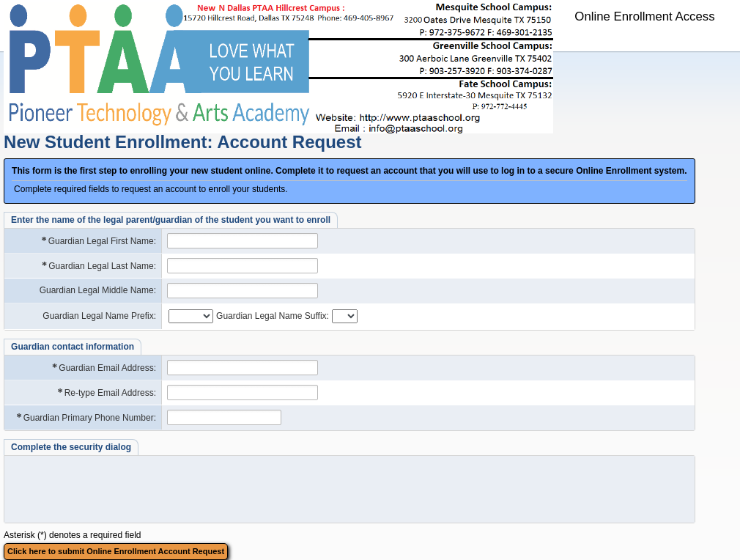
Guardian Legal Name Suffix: (273, 316)
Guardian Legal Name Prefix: (99, 316)
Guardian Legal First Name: (98, 241)
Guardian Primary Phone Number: (85, 417)
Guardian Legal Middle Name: (98, 290)
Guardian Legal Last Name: (98, 266)
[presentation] (347, 489)
